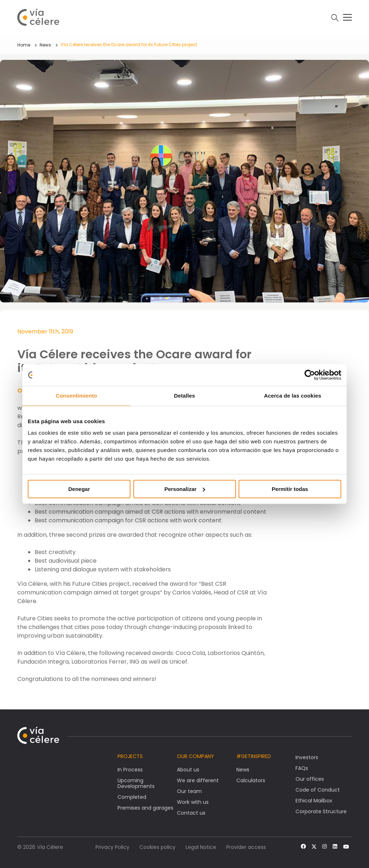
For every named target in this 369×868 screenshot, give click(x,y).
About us (188, 770)
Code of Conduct (318, 790)
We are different (198, 780)
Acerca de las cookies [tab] (293, 396)
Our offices (310, 779)
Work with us (193, 802)
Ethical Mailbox (314, 801)
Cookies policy (157, 847)
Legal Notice (201, 847)
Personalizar (185, 489)
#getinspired (254, 756)
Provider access (246, 847)
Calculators (251, 780)
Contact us (191, 813)
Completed (132, 797)
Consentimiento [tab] (77, 396)
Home (24, 45)
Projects (130, 756)
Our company (195, 756)
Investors (307, 757)
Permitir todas (290, 489)
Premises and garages (145, 808)
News (45, 45)
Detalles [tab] (184, 396)
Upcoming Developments (136, 783)
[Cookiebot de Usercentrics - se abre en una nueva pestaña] (310, 375)
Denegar (79, 489)
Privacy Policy (112, 847)
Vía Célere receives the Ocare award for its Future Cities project (129, 45)
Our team (189, 791)
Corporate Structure (321, 811)
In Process (130, 770)
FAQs (302, 768)
